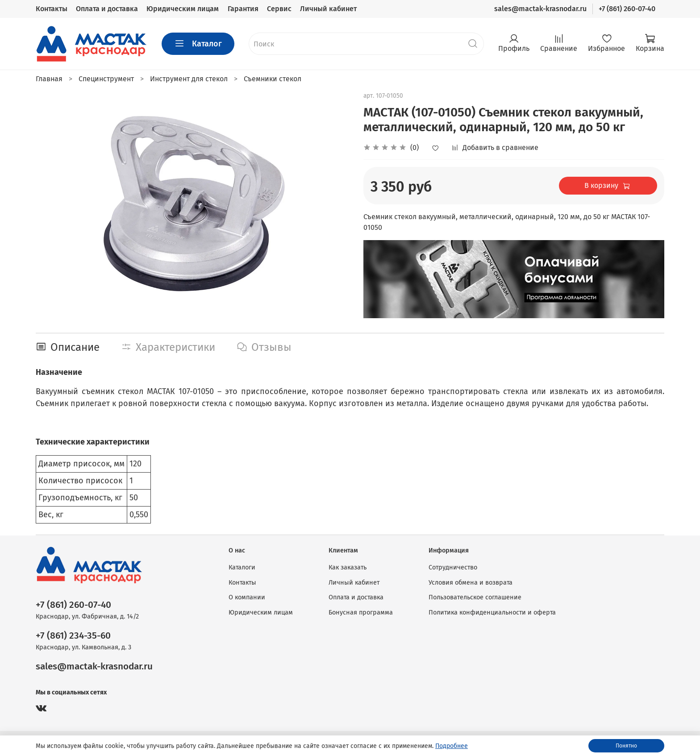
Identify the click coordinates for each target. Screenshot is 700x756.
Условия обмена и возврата (471, 583)
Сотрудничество (453, 567)
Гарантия (243, 9)
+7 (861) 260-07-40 (627, 9)
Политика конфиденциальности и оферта (492, 613)
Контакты (52, 9)
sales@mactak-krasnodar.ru (540, 9)
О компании (247, 597)
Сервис (279, 9)
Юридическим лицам (183, 9)
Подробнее (452, 746)
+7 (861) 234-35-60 (73, 636)
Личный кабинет (328, 9)
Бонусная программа (361, 613)
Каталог (198, 44)
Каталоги (242, 567)
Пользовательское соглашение (475, 597)
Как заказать (348, 567)
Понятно (626, 746)
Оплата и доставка (107, 9)
